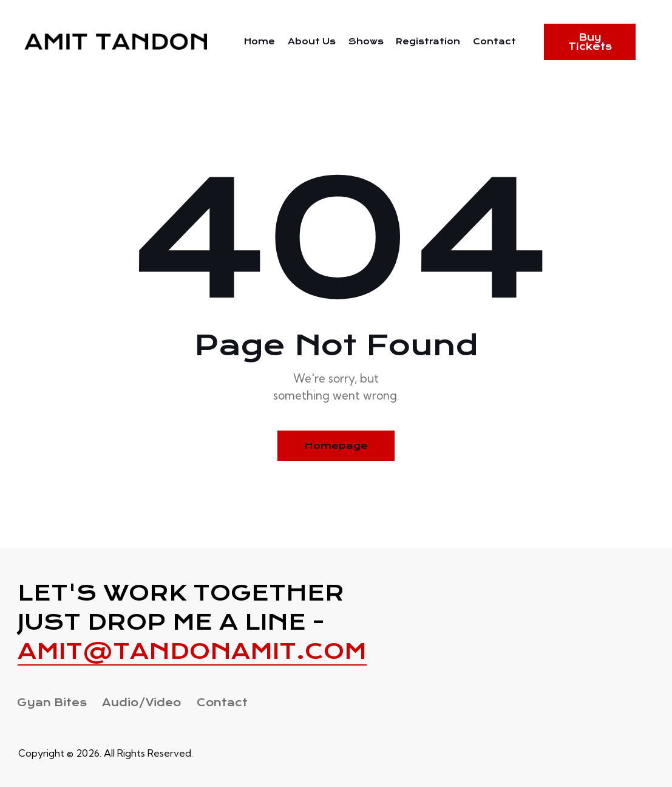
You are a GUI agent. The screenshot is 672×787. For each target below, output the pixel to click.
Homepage (336, 446)
